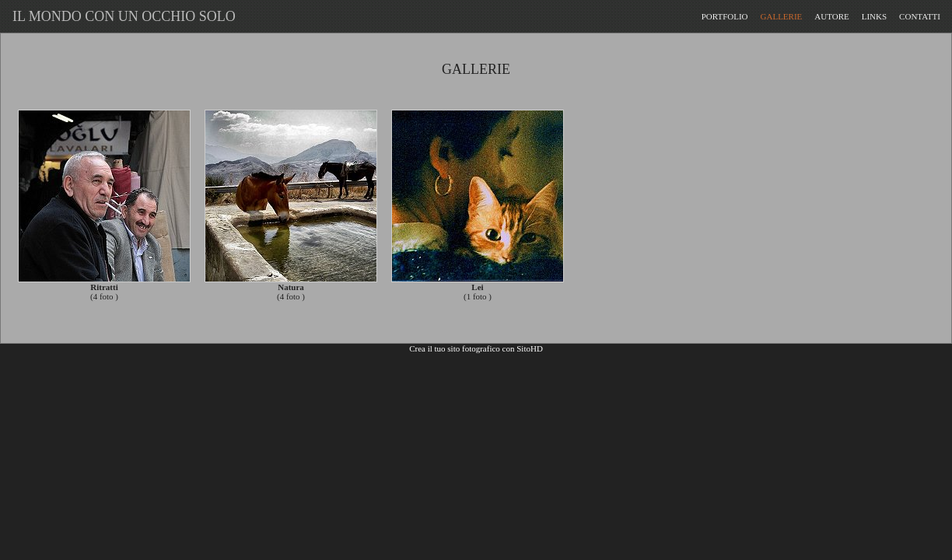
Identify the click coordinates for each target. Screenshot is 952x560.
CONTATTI (920, 16)
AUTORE (831, 16)
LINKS (874, 16)
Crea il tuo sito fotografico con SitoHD (476, 348)
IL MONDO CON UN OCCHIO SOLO (121, 16)
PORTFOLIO (725, 16)
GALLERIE (782, 16)
